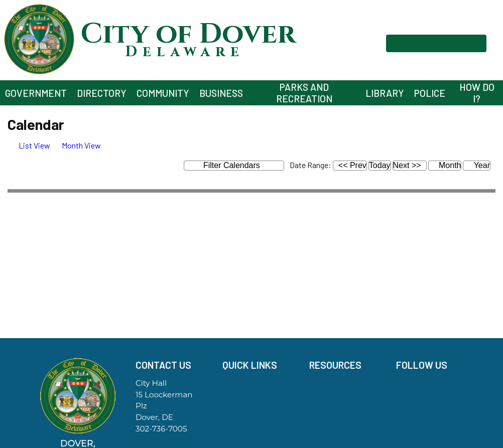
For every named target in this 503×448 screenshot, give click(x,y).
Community (163, 93)
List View (29, 145)
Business (221, 93)
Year (476, 165)
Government (36, 93)
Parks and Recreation (304, 93)
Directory (102, 93)
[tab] (29, 145)
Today (380, 165)
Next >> (407, 165)
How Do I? (477, 93)
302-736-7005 (161, 429)
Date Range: (310, 165)
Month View (76, 145)
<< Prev (352, 165)
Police (430, 93)
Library (385, 93)
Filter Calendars (239, 166)
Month (445, 165)
